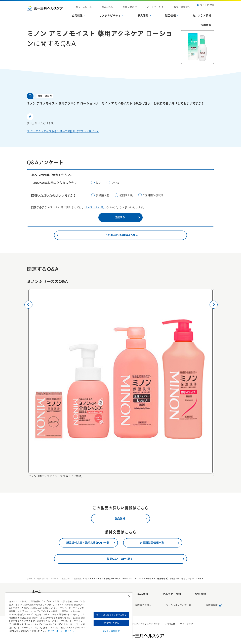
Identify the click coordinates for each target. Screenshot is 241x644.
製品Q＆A (129, 5)
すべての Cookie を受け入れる (111, 615)
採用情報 (209, 12)
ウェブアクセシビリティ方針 (146, 616)
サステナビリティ (114, 12)
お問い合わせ (145, 5)
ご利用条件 (170, 616)
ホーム (30, 578)
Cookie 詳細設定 (111, 631)
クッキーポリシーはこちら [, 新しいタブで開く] (61, 631)
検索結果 (78, 578)
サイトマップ (186, 616)
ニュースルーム (111, 5)
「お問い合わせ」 (95, 207)
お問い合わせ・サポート (47, 578)
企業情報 (88, 12)
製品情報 (162, 12)
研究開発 (141, 12)
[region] (69, 616)
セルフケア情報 (186, 12)
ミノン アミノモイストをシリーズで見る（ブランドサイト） (63, 131)
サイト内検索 (206, 5)
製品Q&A (66, 578)
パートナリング (165, 5)
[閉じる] (129, 596)
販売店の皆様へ (185, 5)
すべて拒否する (111, 623)
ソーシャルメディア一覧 (171, 599)
